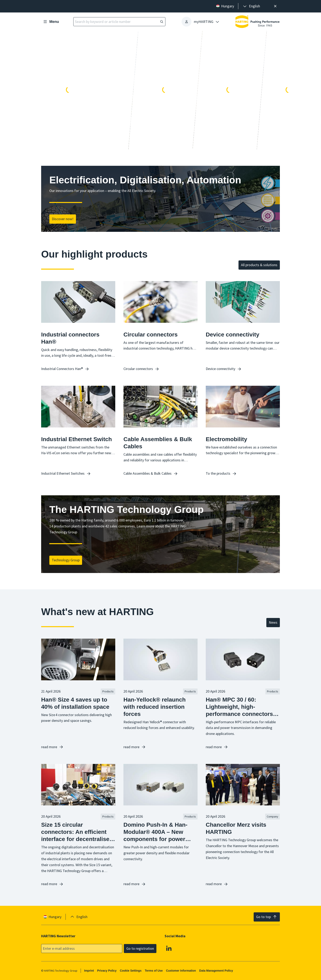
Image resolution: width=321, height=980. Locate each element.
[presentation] (251, 6)
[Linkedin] (169, 948)
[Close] (275, 6)
